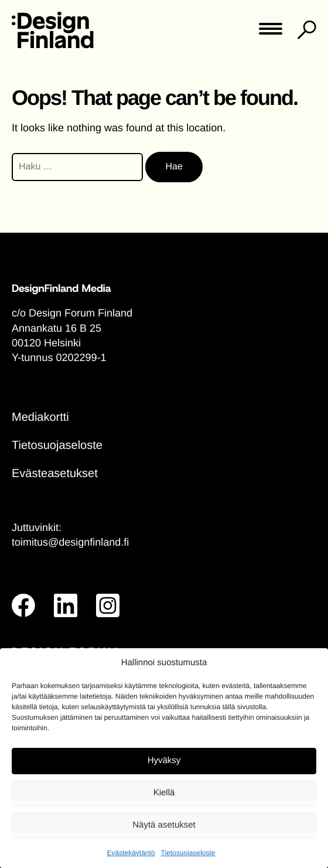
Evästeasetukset (55, 474)
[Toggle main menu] (271, 33)
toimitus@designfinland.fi (70, 542)
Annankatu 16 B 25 (57, 328)
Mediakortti (40, 417)
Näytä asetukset (164, 825)
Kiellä (164, 793)
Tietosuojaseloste (188, 853)
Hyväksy (164, 760)
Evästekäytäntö (131, 853)
